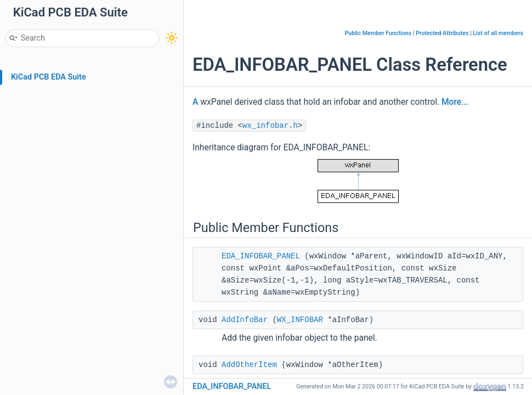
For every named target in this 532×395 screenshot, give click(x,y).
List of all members (498, 33)
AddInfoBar (245, 320)
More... (455, 102)
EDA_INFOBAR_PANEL (261, 256)
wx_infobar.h (270, 126)
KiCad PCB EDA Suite (49, 77)
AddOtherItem (249, 365)
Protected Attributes (442, 33)
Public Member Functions (378, 33)
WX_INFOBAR (300, 320)
